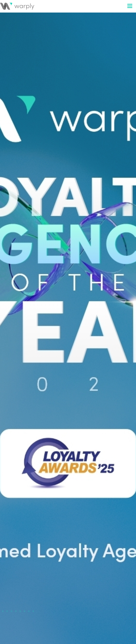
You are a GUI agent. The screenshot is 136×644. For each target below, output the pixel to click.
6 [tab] (16, 611)
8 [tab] (25, 611)
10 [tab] (33, 611)
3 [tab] (3, 611)
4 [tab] (7, 611)
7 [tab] (20, 611)
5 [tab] (11, 611)
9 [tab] (29, 611)
